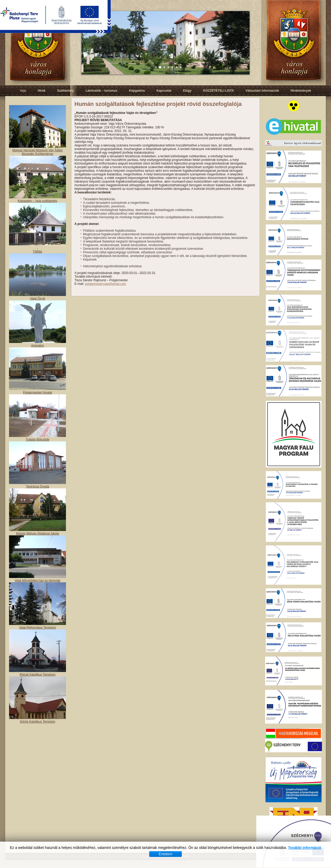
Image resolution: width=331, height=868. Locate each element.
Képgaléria (137, 91)
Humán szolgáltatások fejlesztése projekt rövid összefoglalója (158, 104)
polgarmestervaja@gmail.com (106, 284)
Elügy (187, 91)
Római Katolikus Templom (38, 675)
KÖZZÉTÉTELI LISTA (218, 91)
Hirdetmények (301, 91)
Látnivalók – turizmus (101, 91)
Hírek (42, 91)
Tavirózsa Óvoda (37, 487)
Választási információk (262, 91)
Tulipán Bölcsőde (37, 440)
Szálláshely (66, 91)
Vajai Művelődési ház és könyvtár (37, 581)
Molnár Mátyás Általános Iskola (37, 534)
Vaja (23, 91)
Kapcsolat (164, 91)
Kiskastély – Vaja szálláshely (38, 201)
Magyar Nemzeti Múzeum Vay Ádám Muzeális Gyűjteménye (38, 152)
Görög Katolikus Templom (37, 722)
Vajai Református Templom (38, 628)
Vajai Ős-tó (37, 299)
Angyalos (37, 346)
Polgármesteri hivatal (37, 393)
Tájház (37, 252)
